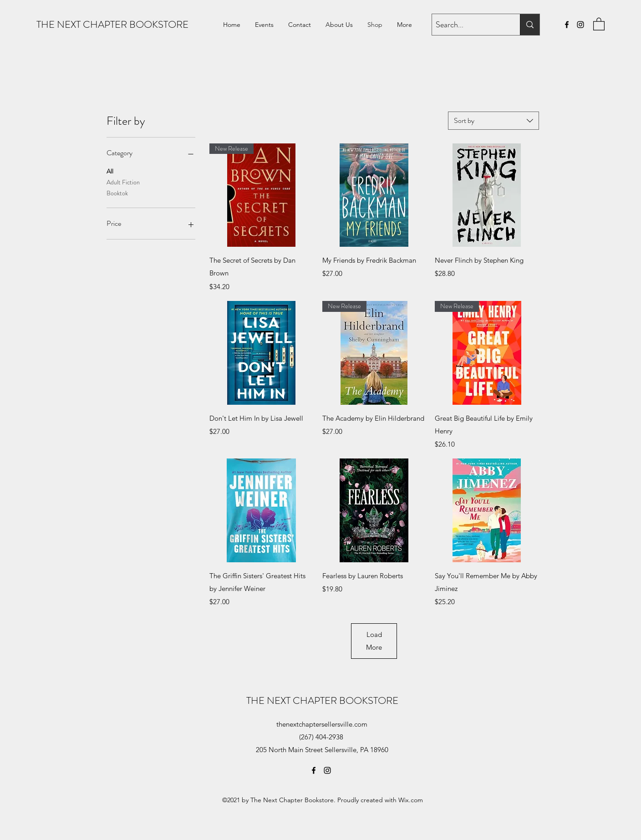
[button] (599, 24)
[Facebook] (567, 25)
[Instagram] (580, 25)
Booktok (117, 193)
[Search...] (468, 25)
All (110, 171)
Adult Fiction (123, 182)
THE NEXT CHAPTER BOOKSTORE (112, 24)
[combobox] (493, 121)
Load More (374, 641)
